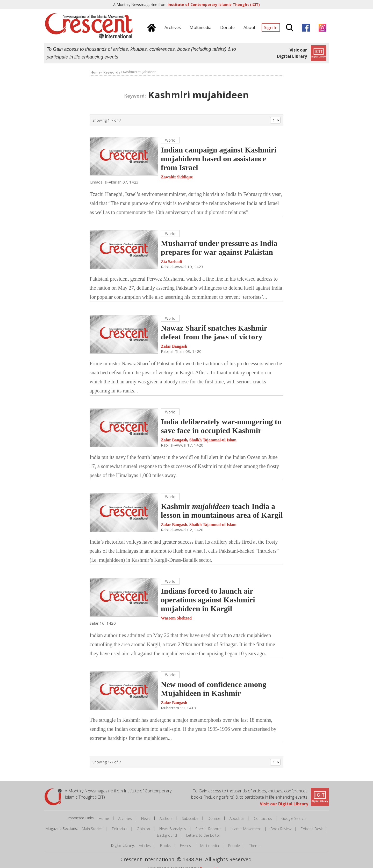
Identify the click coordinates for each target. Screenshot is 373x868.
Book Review (281, 829)
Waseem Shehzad (176, 618)
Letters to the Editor (203, 835)
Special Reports (208, 829)
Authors (166, 818)
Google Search (293, 818)
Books (165, 846)
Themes (256, 846)
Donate (214, 818)
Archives (125, 818)
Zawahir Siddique (177, 177)
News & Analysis (173, 829)
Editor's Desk (312, 829)
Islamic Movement (246, 829)
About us (237, 818)
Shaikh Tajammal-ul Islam (213, 440)
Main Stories (92, 829)
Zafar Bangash (174, 346)
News (146, 818)
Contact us (263, 818)
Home (104, 818)
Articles (145, 846)
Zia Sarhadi (171, 262)
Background (167, 835)
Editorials (120, 829)
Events (185, 846)
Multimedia (210, 846)
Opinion (143, 829)
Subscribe (190, 818)
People (234, 846)
